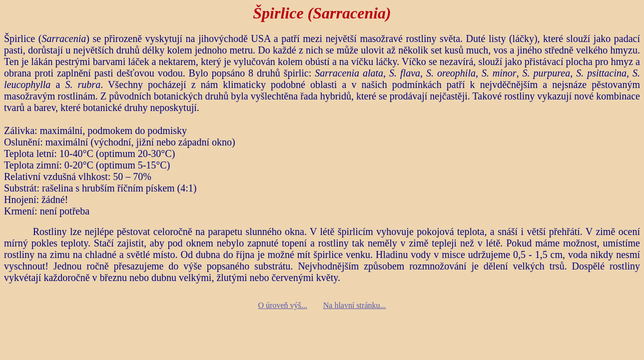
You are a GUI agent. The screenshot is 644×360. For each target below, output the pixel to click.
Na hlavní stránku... (355, 305)
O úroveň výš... (283, 305)
